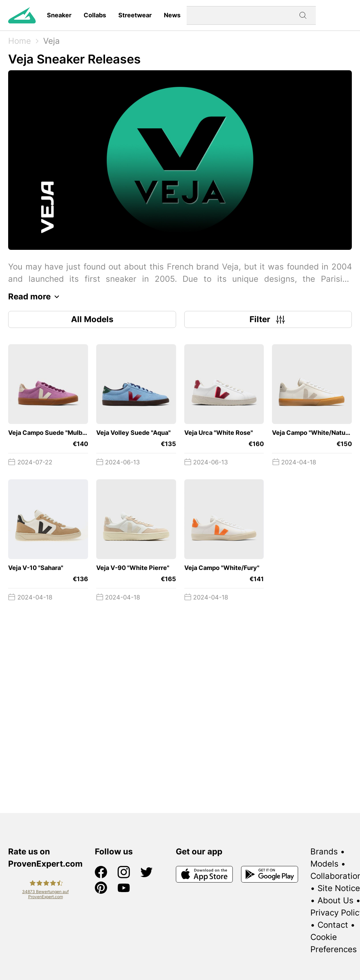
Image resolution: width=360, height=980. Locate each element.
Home (20, 41)
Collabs (95, 15)
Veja (52, 41)
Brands (324, 852)
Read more (36, 297)
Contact (333, 925)
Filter (268, 319)
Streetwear (135, 15)
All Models (92, 319)
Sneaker (59, 15)
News (172, 15)
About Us (336, 900)
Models (324, 864)
